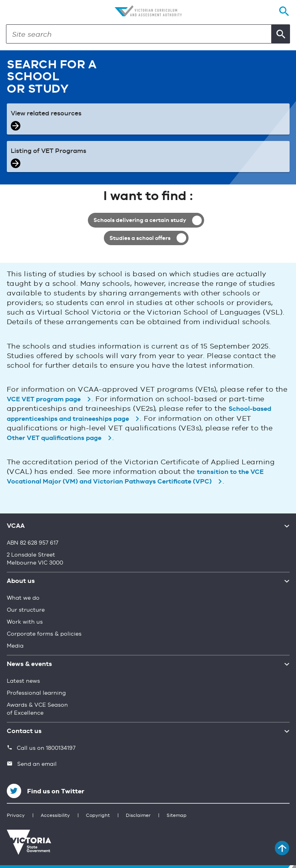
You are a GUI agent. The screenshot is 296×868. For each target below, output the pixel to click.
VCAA (16, 526)
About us (21, 581)
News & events (29, 664)
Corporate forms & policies (44, 634)
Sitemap (177, 816)
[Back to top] (282, 848)
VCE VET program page (44, 400)
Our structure (26, 610)
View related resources (46, 114)
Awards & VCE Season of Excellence (37, 709)
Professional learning (36, 693)
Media (15, 646)
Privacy (16, 816)
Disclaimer (138, 816)
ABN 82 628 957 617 (33, 543)
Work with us (25, 622)
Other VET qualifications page (54, 439)
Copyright (98, 816)
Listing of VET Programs (49, 151)
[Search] (139, 34)
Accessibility (55, 816)
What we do (23, 598)
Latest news (23, 681)
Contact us (24, 731)
